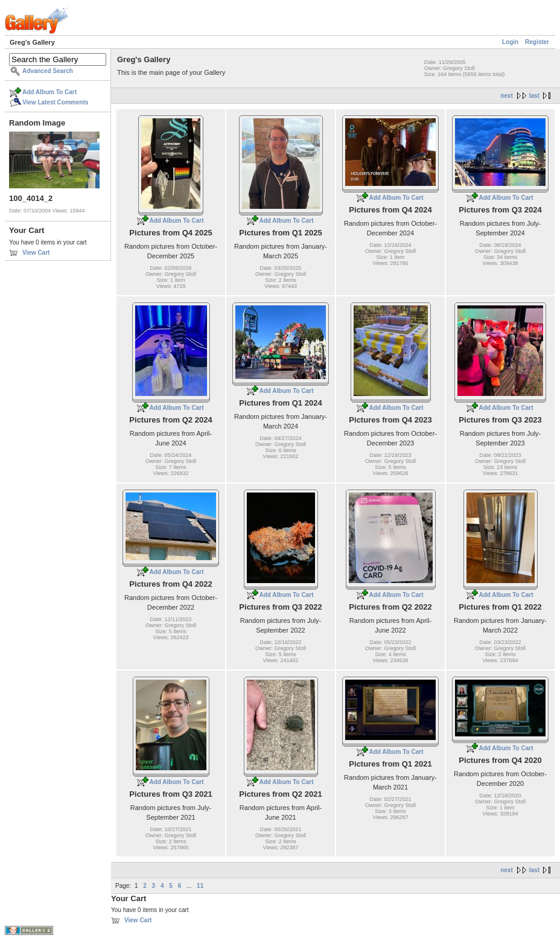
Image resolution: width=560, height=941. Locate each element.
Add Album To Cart (49, 92)
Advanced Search (48, 71)
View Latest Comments (55, 102)
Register (537, 42)
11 (200, 886)
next (507, 96)
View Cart (36, 253)
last (534, 96)
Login (510, 42)
